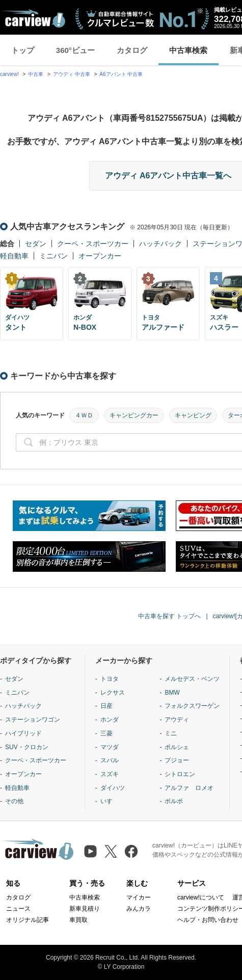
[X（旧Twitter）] (111, 851)
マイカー (139, 897)
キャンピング (193, 415)
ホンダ (110, 720)
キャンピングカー (134, 415)
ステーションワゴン (33, 720)
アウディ (177, 720)
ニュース (18, 909)
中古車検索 (188, 50)
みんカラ (139, 909)
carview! (9, 74)
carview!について (201, 897)
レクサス (113, 693)
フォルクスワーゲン (192, 706)
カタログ (132, 50)
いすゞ (110, 801)
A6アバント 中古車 (121, 74)
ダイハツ (113, 788)
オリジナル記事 (28, 920)
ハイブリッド (23, 733)
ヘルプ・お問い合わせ (208, 920)
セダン (36, 244)
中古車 (36, 74)
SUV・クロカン (27, 747)
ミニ (171, 733)
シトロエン (180, 774)
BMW (172, 693)
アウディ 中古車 (72, 74)
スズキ (110, 774)
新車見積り (85, 909)
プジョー (177, 760)
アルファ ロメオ (189, 788)
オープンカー (100, 256)
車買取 (78, 920)
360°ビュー (75, 50)
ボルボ (174, 801)
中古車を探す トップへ (169, 616)
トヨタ (110, 679)
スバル (110, 760)
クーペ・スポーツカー (93, 244)
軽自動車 (14, 256)
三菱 (106, 733)
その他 (14, 801)
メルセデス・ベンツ (192, 679)
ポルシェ (177, 747)
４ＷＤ (84, 415)
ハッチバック (160, 244)
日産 (106, 706)
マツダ (110, 747)
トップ (23, 50)
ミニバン (53, 256)
